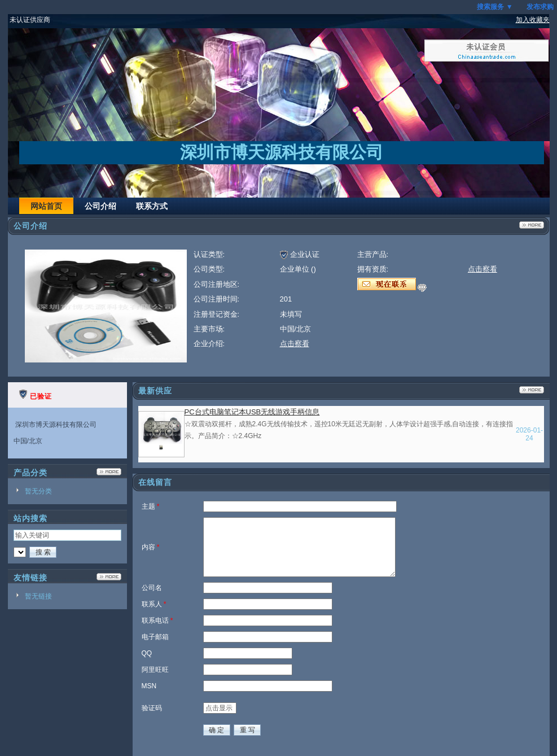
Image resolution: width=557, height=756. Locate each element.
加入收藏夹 (533, 20)
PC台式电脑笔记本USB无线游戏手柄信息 (252, 412)
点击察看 (295, 344)
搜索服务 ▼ (495, 7)
